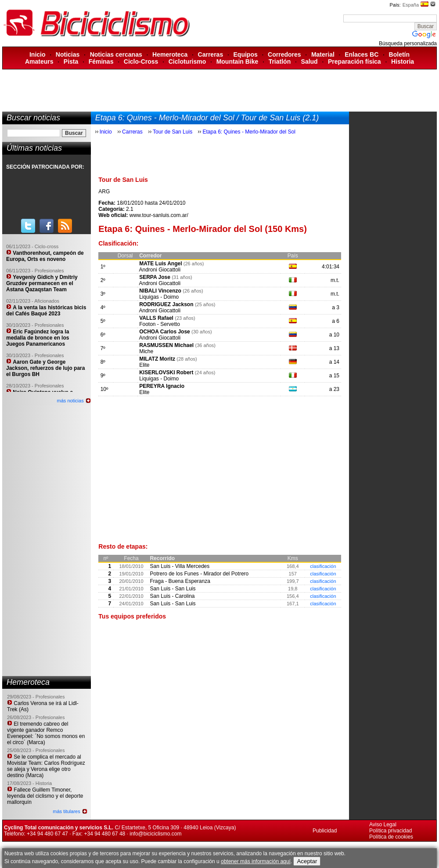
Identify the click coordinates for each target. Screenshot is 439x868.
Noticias (68, 54)
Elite (144, 365)
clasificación (323, 566)
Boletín (399, 54)
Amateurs (39, 61)
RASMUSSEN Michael (166, 345)
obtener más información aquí (256, 861)
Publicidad (325, 831)
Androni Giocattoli (160, 270)
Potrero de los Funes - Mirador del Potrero (199, 574)
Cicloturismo (187, 61)
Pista (71, 61)
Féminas (101, 61)
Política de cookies (391, 837)
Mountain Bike (237, 61)
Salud (309, 61)
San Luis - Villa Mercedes (180, 566)
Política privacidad (390, 831)
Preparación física (354, 61)
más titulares (66, 811)
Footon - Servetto (160, 324)
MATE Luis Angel (160, 264)
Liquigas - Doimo (159, 297)
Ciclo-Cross (141, 61)
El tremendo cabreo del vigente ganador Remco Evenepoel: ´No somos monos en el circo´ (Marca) (46, 733)
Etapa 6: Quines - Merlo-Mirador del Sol (249, 132)
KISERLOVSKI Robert (166, 373)
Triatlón (280, 61)
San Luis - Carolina (172, 596)
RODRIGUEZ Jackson (166, 304)
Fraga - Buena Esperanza (180, 581)
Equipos (246, 54)
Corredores (284, 54)
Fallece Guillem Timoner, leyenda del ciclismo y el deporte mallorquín (45, 796)
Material (323, 54)
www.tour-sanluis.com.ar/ (159, 215)
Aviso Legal (383, 825)
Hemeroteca (170, 54)
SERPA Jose (155, 277)
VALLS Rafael (156, 318)
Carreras (211, 54)
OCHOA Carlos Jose (165, 332)
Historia (403, 61)
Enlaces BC (362, 54)
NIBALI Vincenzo (160, 291)
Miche (146, 351)
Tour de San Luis (173, 132)
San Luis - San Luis (173, 589)
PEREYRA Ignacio (162, 386)
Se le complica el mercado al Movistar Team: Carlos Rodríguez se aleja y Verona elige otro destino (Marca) (46, 766)
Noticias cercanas (116, 54)
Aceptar (307, 861)
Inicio (38, 54)
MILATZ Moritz (157, 359)
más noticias (70, 401)
